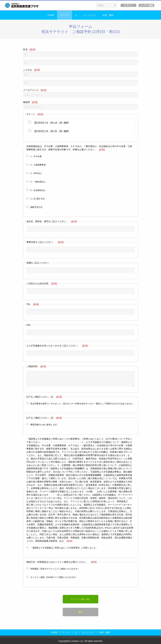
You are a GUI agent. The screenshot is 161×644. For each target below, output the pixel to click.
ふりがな (80, 73)
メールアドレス (80, 93)
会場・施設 (108, 15)
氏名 (80, 53)
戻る (80, 612)
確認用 (80, 105)
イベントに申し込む (80, 599)
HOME (51, 15)
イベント (65, 15)
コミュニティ (90, 15)
